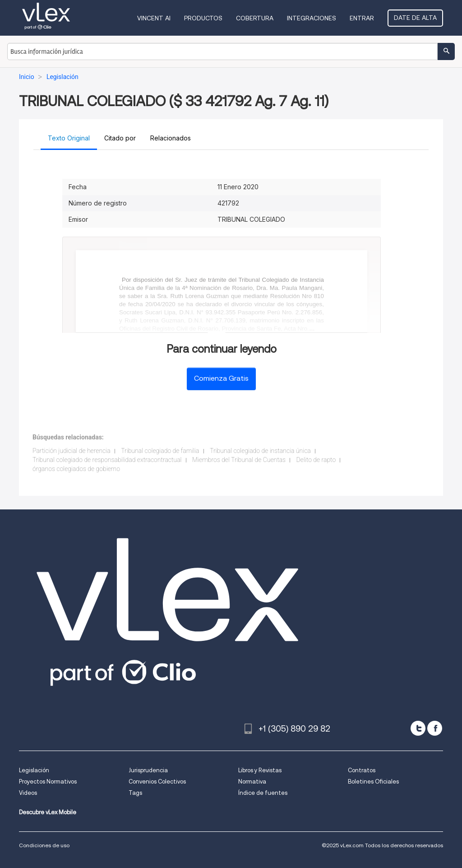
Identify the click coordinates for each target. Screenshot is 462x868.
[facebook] (435, 728)
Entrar (362, 18)
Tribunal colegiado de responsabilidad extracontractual (107, 460)
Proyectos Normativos (48, 782)
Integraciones (312, 18)
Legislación (34, 770)
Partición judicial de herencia (72, 451)
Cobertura (255, 18)
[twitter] (418, 728)
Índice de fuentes (263, 793)
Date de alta (415, 18)
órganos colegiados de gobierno (76, 469)
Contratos (362, 770)
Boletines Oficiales (373, 782)
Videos (28, 793)
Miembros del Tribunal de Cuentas (239, 460)
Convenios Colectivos (157, 782)
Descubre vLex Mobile (48, 812)
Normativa (252, 782)
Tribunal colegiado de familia (160, 451)
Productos (203, 18)
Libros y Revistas (260, 770)
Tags (135, 793)
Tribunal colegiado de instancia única (260, 451)
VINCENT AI (154, 18)
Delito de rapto (316, 460)
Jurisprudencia (148, 770)
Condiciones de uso (44, 845)
